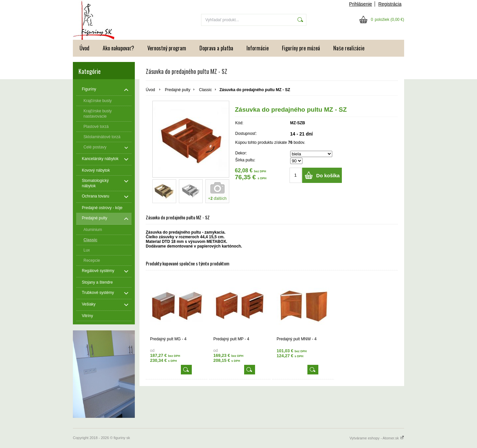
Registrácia (390, 4)
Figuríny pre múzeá (301, 48)
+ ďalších (217, 198)
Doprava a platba (216, 48)
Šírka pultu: (245, 160)
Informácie (258, 48)
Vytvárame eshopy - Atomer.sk (377, 438)
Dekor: (241, 153)
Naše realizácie (349, 48)
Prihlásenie (361, 4)
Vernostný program (167, 48)
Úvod (84, 48)
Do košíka (328, 175)
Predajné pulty (178, 90)
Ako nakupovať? (118, 48)
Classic (206, 90)
